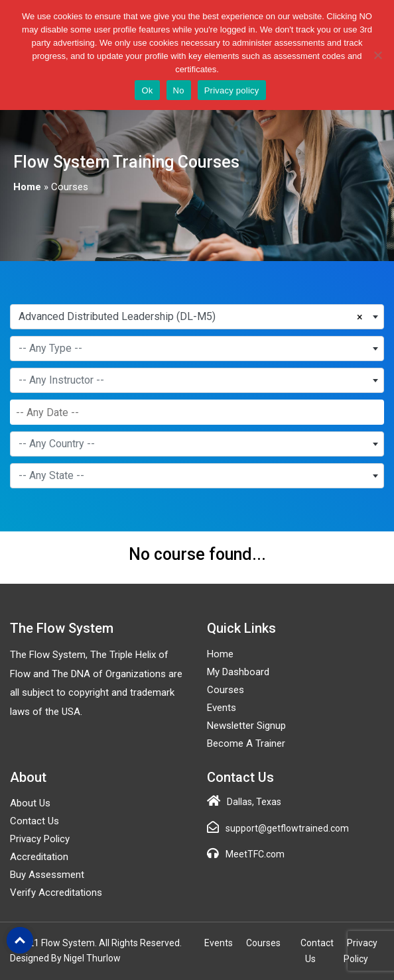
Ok (147, 90)
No (179, 90)
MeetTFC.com (255, 854)
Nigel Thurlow (92, 958)
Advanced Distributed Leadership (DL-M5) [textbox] (117, 316)
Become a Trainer (246, 743)
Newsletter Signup (246, 726)
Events (222, 708)
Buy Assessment (47, 875)
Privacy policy (232, 90)
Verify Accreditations (56, 893)
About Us (30, 803)
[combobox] (197, 317)
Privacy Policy (40, 839)
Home (27, 187)
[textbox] (197, 349)
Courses (226, 690)
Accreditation (39, 857)
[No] (377, 55)
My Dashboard (238, 672)
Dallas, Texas (254, 802)
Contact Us (34, 821)
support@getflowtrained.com (287, 828)
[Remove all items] (363, 315)
